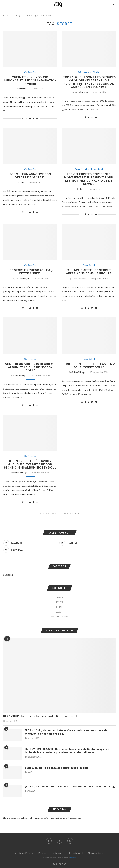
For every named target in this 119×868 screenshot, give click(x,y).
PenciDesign (73, 858)
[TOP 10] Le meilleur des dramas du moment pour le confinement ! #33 (70, 787)
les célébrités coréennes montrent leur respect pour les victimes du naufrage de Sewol (89, 179)
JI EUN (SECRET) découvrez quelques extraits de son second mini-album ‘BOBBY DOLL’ (30, 464)
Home (6, 16)
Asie (59, 612)
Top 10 (96, 72)
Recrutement (76, 853)
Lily (82, 189)
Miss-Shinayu (79, 372)
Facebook (8, 575)
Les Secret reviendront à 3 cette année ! (30, 272)
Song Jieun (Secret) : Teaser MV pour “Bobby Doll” (89, 366)
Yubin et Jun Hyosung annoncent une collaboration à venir (30, 80)
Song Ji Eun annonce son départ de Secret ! (30, 176)
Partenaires (58, 853)
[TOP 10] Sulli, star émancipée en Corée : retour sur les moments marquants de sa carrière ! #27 (66, 732)
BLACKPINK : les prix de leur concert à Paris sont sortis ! (41, 716)
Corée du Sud (30, 72)
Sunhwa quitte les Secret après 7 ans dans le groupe (89, 272)
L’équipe (42, 853)
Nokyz (23, 89)
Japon (60, 602)
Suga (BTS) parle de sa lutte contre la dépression (56, 768)
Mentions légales (24, 853)
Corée (59, 597)
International (97, 169)
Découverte (84, 72)
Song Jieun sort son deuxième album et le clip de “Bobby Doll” (30, 367)
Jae (22, 182)
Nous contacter (96, 853)
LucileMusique (81, 92)
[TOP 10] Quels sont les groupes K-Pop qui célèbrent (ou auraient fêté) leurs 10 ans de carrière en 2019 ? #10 (89, 82)
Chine (60, 607)
